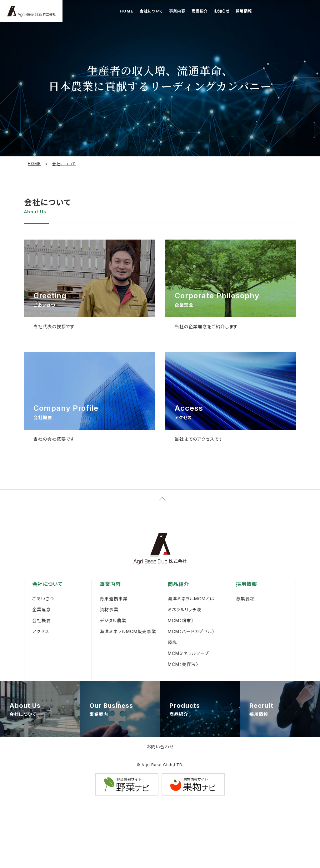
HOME (127, 11)
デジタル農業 (113, 621)
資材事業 (109, 610)
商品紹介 (200, 11)
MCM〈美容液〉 (183, 665)
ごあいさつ (43, 599)
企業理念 (42, 610)
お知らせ (222, 11)
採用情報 (244, 11)
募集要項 (245, 599)
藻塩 (172, 643)
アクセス (41, 632)
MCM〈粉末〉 (181, 621)
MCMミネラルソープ (188, 654)
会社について (151, 11)
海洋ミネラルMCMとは (191, 599)
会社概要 (42, 621)
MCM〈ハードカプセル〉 (191, 632)
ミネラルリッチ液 (185, 610)
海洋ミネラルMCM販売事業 (128, 632)
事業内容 (177, 11)
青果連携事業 (114, 599)
